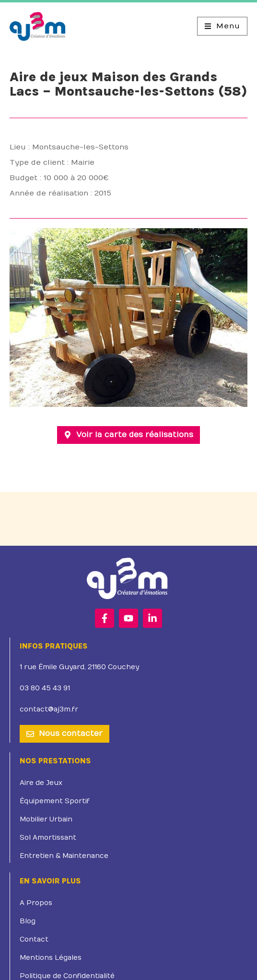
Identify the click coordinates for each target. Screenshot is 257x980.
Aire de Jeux (41, 768)
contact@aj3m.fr (49, 694)
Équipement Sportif (55, 786)
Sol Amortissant (48, 823)
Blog (28, 906)
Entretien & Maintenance (64, 841)
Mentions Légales (51, 943)
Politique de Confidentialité (67, 961)
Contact (34, 925)
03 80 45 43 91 (45, 673)
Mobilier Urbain (46, 804)
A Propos (36, 888)
